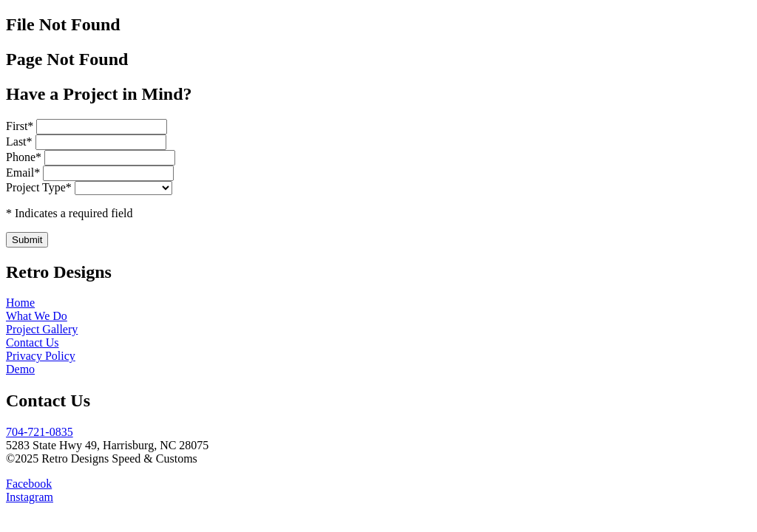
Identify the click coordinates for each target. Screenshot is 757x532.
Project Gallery (42, 329)
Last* (21, 141)
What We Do (37, 316)
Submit (27, 240)
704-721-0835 (40, 432)
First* (21, 126)
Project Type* (39, 187)
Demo (20, 369)
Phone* (25, 157)
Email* (24, 173)
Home (20, 303)
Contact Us (33, 342)
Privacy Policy (41, 356)
